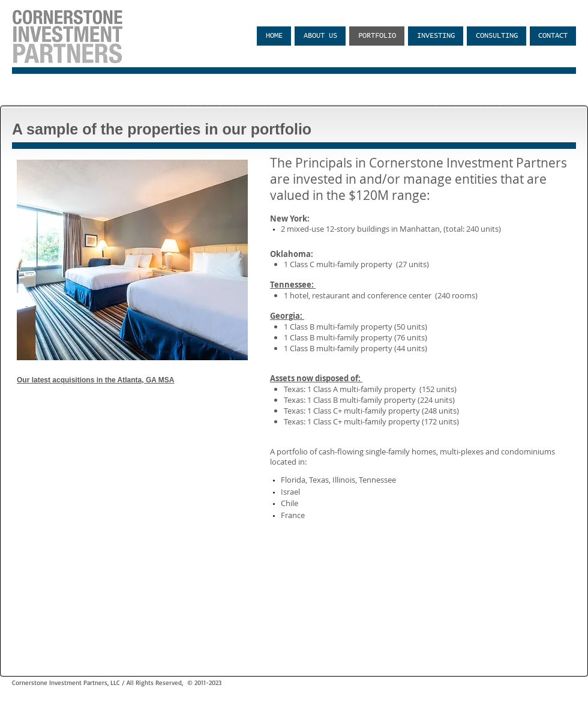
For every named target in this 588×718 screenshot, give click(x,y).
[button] (132, 260)
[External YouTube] (132, 454)
